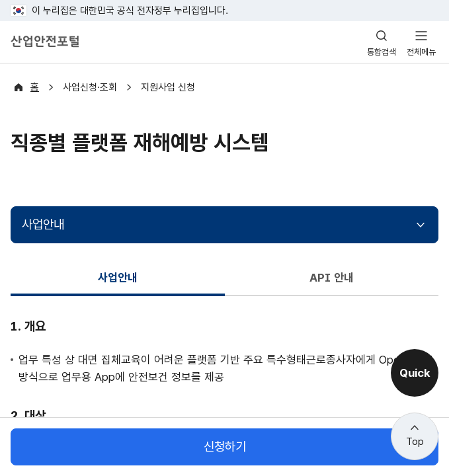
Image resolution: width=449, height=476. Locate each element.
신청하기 (225, 447)
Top (415, 442)
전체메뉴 (421, 52)
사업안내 (43, 224)
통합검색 (382, 52)
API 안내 (331, 277)
